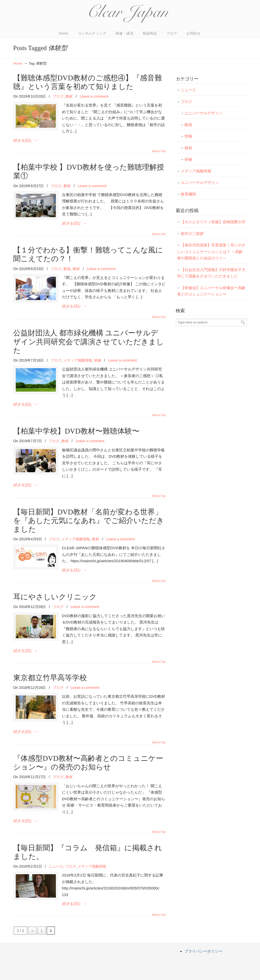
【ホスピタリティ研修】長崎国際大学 (213, 222)
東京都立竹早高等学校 (50, 665)
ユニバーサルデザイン (204, 113)
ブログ (58, 96)
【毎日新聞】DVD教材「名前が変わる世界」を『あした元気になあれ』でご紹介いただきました (89, 514)
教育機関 (188, 194)
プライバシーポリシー (203, 925)
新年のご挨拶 (192, 234)
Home (18, 63)
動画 (67, 269)
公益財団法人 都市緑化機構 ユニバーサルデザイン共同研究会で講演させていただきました (88, 342)
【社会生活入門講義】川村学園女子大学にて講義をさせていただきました (211, 273)
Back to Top (159, 151)
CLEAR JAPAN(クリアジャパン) (130, 14)
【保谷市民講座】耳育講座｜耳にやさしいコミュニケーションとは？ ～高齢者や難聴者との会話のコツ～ (211, 251)
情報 (188, 136)
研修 (97, 360)
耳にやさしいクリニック (55, 591)
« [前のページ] (32, 905)
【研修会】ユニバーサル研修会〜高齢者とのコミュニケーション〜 (211, 291)
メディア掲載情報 (78, 360)
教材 (69, 96)
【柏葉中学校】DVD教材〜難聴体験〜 (76, 431)
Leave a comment (94, 96)
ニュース (56, 847)
